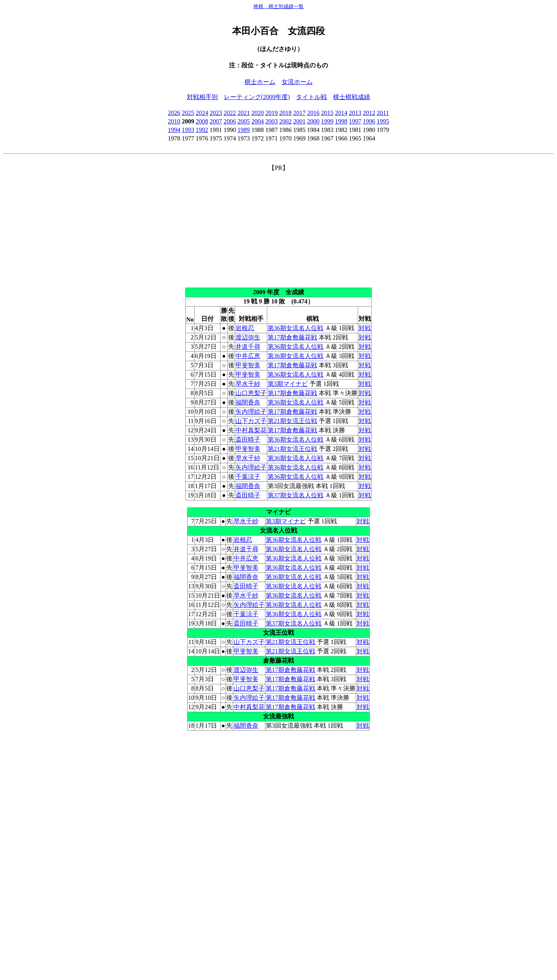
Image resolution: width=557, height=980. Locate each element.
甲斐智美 (248, 365)
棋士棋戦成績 (352, 97)
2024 (202, 113)
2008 (202, 121)
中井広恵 (248, 356)
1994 (174, 130)
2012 (369, 113)
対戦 (365, 328)
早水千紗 (248, 384)
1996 (369, 121)
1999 (327, 121)
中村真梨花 (251, 430)
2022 (230, 113)
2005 (244, 121)
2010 (174, 121)
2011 (383, 113)
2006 (230, 121)
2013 (355, 113)
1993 (188, 130)
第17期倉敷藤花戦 (292, 337)
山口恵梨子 (251, 393)
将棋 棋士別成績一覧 (278, 6)
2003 (272, 121)
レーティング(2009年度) (257, 97)
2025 (188, 113)
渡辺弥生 (248, 337)
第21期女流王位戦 (292, 421)
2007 (216, 121)
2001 (299, 121)
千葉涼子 (248, 477)
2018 (285, 113)
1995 (383, 121)
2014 (341, 113)
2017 (299, 113)
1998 (341, 121)
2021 (244, 113)
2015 (327, 113)
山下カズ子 (251, 421)
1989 (244, 130)
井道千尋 (248, 347)
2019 (272, 113)
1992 (202, 130)
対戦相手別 (202, 97)
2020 (258, 113)
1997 (355, 121)
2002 (285, 121)
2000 (313, 121)
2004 (258, 121)
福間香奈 (248, 402)
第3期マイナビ (288, 384)
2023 (216, 113)
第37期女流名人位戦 (296, 495)
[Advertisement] (278, 226)
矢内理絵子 (251, 412)
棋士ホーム (260, 82)
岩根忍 (245, 328)
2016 (313, 113)
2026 (174, 113)
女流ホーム (297, 82)
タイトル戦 (311, 97)
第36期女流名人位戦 (296, 328)
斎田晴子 (248, 439)
